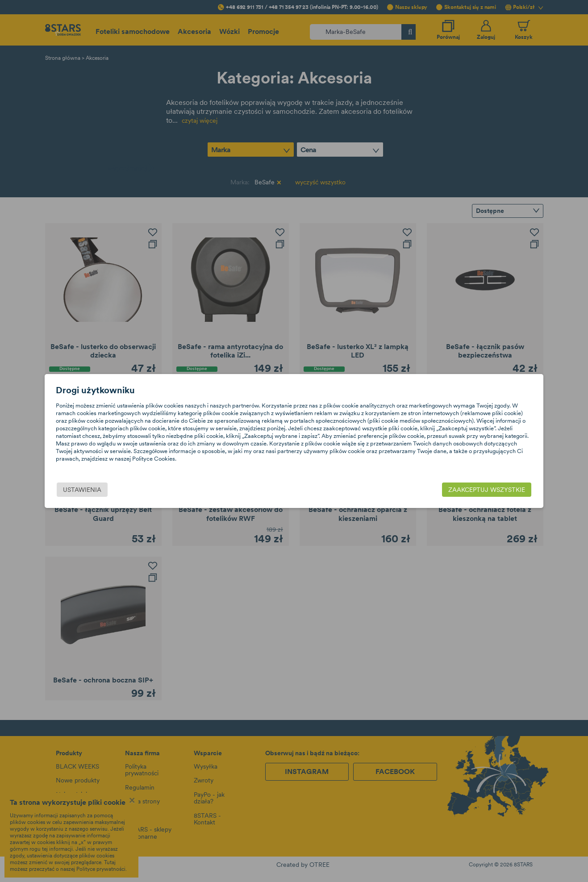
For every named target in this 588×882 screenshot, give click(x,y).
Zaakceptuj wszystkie (455, 490)
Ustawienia (114, 490)
